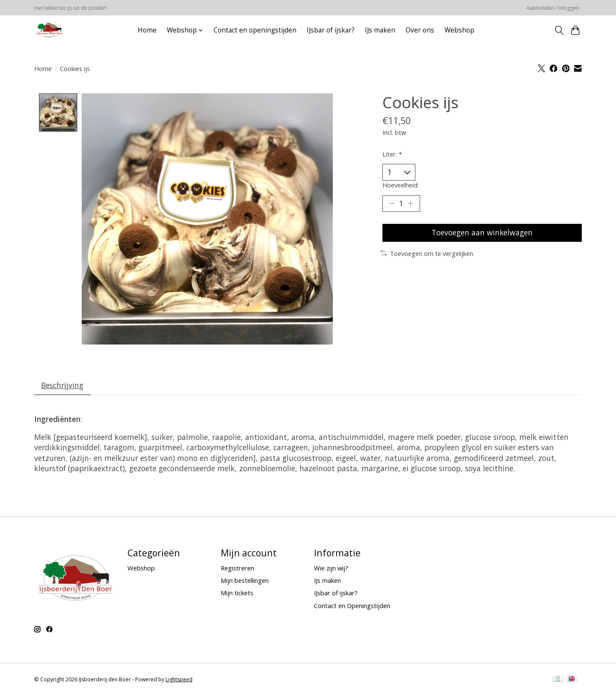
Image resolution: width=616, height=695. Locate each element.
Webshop (459, 30)
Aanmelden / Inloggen (553, 8)
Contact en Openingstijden (352, 606)
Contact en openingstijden (255, 30)
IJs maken (380, 30)
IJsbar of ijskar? (331, 30)
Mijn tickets (237, 593)
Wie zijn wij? (331, 568)
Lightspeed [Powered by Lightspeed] (179, 680)
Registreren (237, 568)
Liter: (392, 154)
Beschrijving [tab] (63, 385)
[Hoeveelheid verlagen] (392, 204)
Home (147, 30)
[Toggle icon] (559, 30)
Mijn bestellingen (245, 581)
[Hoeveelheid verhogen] (411, 204)
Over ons (420, 30)
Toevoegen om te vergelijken (427, 254)
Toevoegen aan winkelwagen (482, 233)
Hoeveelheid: (401, 185)
